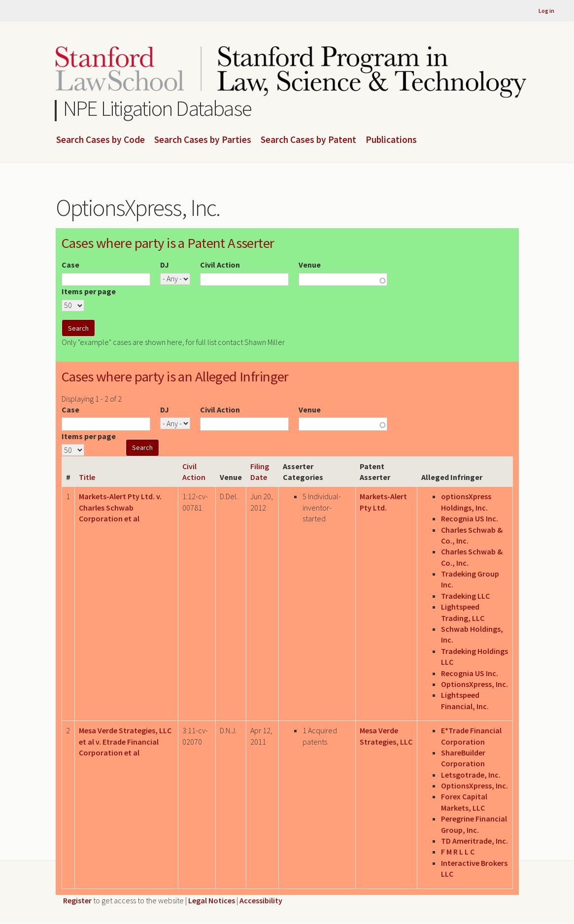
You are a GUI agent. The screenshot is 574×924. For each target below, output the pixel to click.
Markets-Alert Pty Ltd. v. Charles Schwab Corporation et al (120, 507)
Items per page (89, 291)
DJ (165, 265)
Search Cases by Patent (308, 140)
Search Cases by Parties (203, 140)
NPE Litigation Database (157, 108)
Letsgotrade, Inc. (471, 775)
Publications (391, 140)
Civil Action (220, 265)
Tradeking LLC (465, 596)
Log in (546, 11)
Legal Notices (212, 900)
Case (70, 265)
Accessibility (261, 900)
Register (77, 900)
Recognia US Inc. (470, 518)
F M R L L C (458, 852)
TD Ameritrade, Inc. (474, 841)
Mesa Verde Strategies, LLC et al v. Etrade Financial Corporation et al (125, 741)
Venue (310, 265)
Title (87, 477)
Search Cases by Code (101, 140)
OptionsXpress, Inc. (474, 684)
